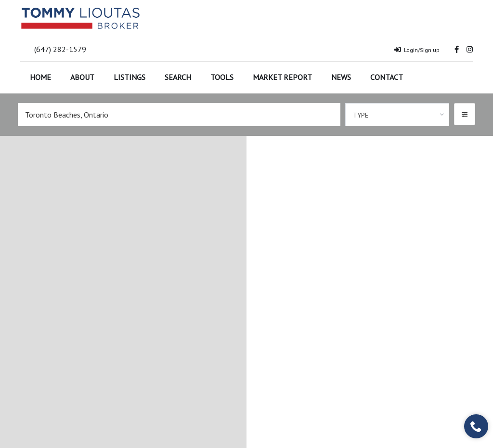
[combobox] (397, 115)
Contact (387, 77)
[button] (465, 114)
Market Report (282, 77)
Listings (130, 77)
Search (178, 77)
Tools (222, 77)
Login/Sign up (417, 50)
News (341, 77)
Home (40, 77)
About (82, 77)
